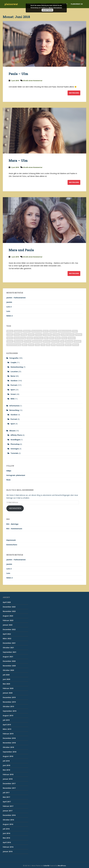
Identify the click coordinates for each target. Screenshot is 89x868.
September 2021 (10, 652)
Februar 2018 (8, 774)
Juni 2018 (6, 765)
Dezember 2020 (9, 661)
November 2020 (9, 666)
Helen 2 (9, 316)
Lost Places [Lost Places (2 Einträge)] (39, 338)
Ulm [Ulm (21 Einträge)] (48, 345)
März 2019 (7, 729)
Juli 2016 (6, 829)
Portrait (14, 385)
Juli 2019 (6, 720)
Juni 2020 (6, 679)
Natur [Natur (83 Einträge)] (64, 338)
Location (14, 371)
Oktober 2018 (8, 747)
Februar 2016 (8, 847)
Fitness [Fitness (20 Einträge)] (39, 335)
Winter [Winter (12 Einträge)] (68, 345)
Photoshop (15, 444)
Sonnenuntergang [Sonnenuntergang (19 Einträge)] (14, 345)
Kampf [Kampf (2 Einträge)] (30, 338)
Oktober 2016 (8, 820)
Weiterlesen (74, 93)
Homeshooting (17, 367)
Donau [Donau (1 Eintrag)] (17, 335)
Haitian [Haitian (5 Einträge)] (79, 335)
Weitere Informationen (55, 8)
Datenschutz (12, 545)
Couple (13, 362)
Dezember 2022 (9, 629)
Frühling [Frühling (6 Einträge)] (56, 335)
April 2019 (7, 725)
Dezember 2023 (9, 607)
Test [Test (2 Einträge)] (43, 345)
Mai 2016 (6, 838)
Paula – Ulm (18, 74)
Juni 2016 (6, 833)
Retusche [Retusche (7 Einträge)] (55, 341)
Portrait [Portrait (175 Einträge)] (28, 341)
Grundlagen (15, 440)
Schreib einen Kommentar (32, 81)
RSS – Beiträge (12, 524)
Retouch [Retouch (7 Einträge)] (47, 341)
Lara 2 (9, 307)
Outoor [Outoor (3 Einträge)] (10, 341)
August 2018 (8, 756)
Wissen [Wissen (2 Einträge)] (76, 345)
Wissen (12, 431)
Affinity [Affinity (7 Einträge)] (10, 331)
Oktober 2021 (8, 648)
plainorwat (11, 4)
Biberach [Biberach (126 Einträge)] (53, 331)
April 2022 (7, 634)
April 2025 (7, 602)
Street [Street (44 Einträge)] (31, 345)
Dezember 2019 (9, 697)
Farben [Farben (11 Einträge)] (31, 335)
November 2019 (9, 702)
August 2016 (8, 824)
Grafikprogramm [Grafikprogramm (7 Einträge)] (68, 335)
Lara (8, 311)
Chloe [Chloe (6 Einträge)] (75, 331)
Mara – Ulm (18, 161)
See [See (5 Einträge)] (62, 341)
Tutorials (14, 453)
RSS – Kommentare (14, 529)
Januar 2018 (8, 779)
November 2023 (9, 611)
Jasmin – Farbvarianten (16, 298)
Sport (13, 390)
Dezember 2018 (9, 738)
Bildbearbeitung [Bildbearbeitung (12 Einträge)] (65, 331)
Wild (12, 399)
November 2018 (9, 743)
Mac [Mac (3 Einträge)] (46, 338)
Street (13, 394)
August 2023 (8, 616)
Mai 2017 (6, 797)
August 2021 (8, 657)
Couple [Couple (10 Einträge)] (10, 335)
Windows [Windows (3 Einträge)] (60, 345)
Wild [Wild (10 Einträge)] (53, 345)
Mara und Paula (21, 250)
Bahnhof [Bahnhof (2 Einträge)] (27, 331)
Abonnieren (15, 508)
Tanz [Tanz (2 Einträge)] (37, 345)
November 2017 (9, 788)
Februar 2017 (8, 806)
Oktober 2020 (8, 670)
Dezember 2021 (9, 643)
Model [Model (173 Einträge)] (58, 338)
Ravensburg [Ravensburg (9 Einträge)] (37, 341)
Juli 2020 (6, 675)
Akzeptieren (47, 10)
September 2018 (10, 752)
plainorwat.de (77, 4)
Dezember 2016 (9, 815)
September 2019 (10, 711)
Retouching (14, 410)
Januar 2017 (8, 811)
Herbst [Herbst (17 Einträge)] (10, 338)
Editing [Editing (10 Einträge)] (24, 335)
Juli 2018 (6, 761)
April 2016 (7, 842)
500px (9, 471)
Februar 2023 (8, 620)
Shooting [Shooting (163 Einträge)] (69, 341)
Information (14, 406)
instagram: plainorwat (16, 475)
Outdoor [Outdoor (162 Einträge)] (72, 338)
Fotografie (14, 358)
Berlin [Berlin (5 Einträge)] (46, 331)
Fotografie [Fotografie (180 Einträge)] (47, 335)
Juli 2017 (6, 793)
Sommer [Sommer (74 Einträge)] (77, 341)
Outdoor (14, 381)
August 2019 (8, 716)
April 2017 (7, 802)
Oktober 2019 (8, 706)
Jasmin (9, 302)
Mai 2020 (6, 684)
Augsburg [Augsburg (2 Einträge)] (18, 331)
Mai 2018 (6, 770)
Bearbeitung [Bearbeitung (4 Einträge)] (37, 331)
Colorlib (46, 866)
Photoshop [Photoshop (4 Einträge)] (19, 341)
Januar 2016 (8, 851)
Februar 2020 (8, 688)
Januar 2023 (8, 625)
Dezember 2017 (9, 783)
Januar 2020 (8, 693)
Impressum (11, 540)
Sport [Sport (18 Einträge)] (25, 345)
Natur (13, 376)
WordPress (62, 866)
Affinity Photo (16, 435)
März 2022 (7, 638)
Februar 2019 (8, 734)
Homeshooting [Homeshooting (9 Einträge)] (20, 338)
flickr (9, 480)
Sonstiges (15, 449)
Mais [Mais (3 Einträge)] (52, 338)
